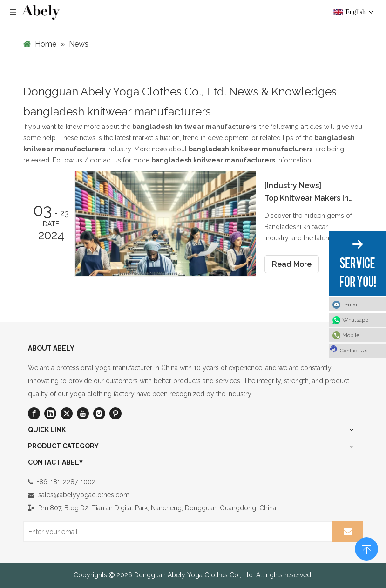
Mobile (351, 335)
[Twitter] (67, 413)
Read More (292, 264)
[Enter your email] (176, 532)
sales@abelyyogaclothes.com (84, 495)
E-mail (350, 304)
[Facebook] (34, 413)
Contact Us (348, 349)
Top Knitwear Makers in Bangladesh (309, 198)
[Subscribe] (348, 532)
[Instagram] (99, 413)
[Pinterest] (115, 413)
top (366, 548)
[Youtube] (83, 413)
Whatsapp (355, 320)
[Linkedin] (50, 413)
